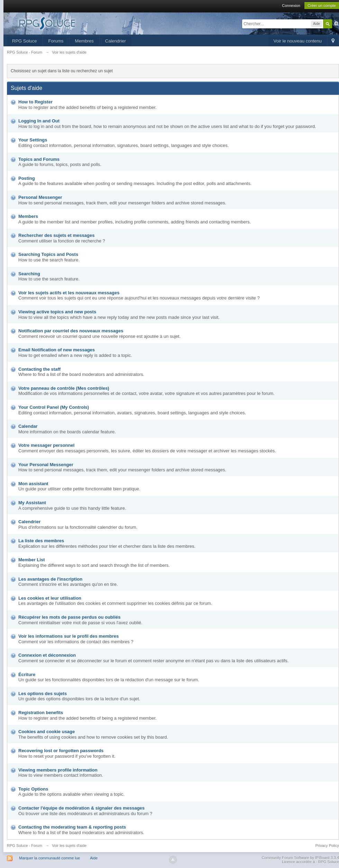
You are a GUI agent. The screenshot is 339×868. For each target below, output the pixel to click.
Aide (94, 858)
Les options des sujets (43, 694)
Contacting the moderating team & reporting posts (72, 827)
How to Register (35, 102)
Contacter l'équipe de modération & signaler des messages (81, 808)
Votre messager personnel (46, 445)
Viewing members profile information (58, 770)
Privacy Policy (327, 846)
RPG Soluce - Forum (25, 846)
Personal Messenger (40, 197)
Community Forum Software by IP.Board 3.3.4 (300, 858)
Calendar (28, 426)
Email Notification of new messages (57, 350)
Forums (56, 41)
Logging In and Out (39, 121)
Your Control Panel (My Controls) (54, 407)
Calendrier (116, 41)
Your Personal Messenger (46, 465)
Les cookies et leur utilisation (50, 598)
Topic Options (33, 789)
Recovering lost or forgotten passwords (61, 751)
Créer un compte (322, 6)
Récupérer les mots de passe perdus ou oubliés (69, 617)
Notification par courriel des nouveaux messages (71, 331)
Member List (32, 560)
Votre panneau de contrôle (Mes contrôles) (64, 388)
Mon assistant (33, 484)
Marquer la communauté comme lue (49, 858)
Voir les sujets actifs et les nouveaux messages (69, 293)
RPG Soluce (25, 41)
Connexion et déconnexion (47, 655)
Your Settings (33, 140)
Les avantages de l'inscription (50, 579)
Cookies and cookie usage (47, 732)
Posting (27, 178)
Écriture (27, 675)
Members (28, 216)
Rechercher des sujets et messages (56, 235)
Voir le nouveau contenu (298, 41)
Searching (29, 274)
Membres (84, 41)
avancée (336, 24)
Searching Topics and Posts (48, 254)
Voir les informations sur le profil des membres (68, 636)
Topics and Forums (39, 159)
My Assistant (32, 503)
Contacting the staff (39, 369)
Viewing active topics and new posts (57, 312)
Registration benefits (41, 713)
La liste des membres (41, 541)
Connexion (291, 6)
